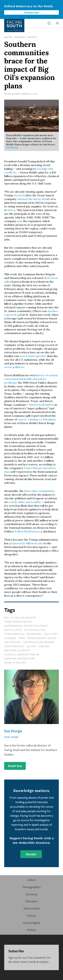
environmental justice (42, 638)
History (32, 916)
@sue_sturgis (11, 737)
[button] (57, 23)
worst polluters (14, 367)
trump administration (18, 622)
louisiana (10, 638)
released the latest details (33, 199)
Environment (32, 908)
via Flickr (11, 147)
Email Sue (15, 766)
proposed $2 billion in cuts (26, 543)
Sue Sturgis (14, 94)
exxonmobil (34, 634)
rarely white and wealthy (25, 502)
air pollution (13, 630)
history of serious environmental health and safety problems (31, 379)
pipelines (44, 646)
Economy (20, 37)
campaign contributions (20, 658)
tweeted (19, 195)
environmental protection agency (26, 626)
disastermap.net (14, 646)
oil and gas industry (24, 617)
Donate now (32, 12)
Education (32, 901)
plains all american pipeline (22, 654)
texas (22, 638)
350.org (32, 646)
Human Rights (32, 923)
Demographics (32, 887)
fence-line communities (39, 491)
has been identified (41, 405)
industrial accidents (17, 650)
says (20, 221)
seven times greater (33, 356)
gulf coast (51, 634)
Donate (31, 854)
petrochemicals (14, 634)
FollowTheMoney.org (29, 531)
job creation (12, 642)
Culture (32, 880)
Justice (8, 37)
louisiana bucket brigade (38, 642)
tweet (12, 210)
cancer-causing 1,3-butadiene (37, 419)
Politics (32, 37)
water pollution (35, 630)
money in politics (15, 663)
